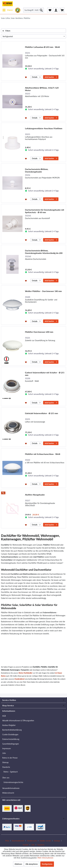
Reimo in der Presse (10, 758)
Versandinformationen (11, 788)
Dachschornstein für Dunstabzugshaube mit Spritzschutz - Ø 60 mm (45, 211)
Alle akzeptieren (32, 864)
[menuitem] (7, 10)
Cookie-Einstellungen (10, 734)
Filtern (6, 31)
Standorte (6, 767)
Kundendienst (20, 679)
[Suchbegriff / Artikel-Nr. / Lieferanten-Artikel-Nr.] (33, 10)
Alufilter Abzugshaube (35, 495)
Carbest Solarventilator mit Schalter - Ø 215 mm (45, 374)
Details (36, 77)
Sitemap (5, 762)
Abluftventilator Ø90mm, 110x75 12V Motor (42, 89)
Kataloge (57, 841)
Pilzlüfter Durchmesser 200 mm (39, 332)
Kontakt (26, 845)
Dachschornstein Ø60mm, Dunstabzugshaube (37, 170)
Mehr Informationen (45, 858)
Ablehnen (18, 864)
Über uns (6, 778)
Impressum (7, 748)
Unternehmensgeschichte (13, 782)
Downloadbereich (18, 841)
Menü (8, 10)
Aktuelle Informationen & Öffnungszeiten (18, 721)
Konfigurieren (47, 864)
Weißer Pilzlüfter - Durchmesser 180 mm (43, 291)
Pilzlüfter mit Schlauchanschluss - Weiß (43, 454)
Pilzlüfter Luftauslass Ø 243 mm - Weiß (42, 47)
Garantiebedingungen (11, 744)
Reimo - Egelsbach (11, 772)
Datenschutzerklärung (11, 739)
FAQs (7, 841)
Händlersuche (32, 841)
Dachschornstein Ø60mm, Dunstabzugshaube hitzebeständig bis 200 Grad (44, 252)
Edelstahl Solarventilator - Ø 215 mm (41, 413)
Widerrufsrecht (8, 793)
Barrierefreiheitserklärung (12, 730)
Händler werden (45, 841)
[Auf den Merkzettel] (26, 77)
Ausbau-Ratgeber (9, 725)
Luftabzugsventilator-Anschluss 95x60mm (44, 128)
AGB (4, 716)
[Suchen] (41, 10)
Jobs (4, 753)
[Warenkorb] (62, 10)
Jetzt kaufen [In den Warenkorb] (51, 77)
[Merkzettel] (50, 10)
